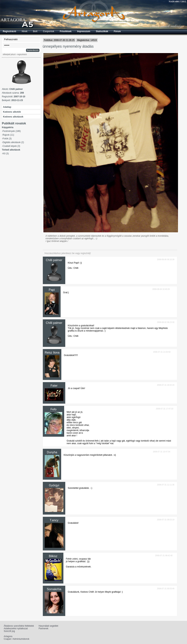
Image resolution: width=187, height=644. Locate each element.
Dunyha (52, 452)
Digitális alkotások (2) (13, 142)
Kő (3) (6, 154)
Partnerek (43, 628)
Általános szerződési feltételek (19, 626)
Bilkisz (53, 556)
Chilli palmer (54, 260)
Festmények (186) (12, 131)
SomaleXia (54, 589)
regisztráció (22, 54)
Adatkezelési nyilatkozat (16, 628)
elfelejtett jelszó (9, 54)
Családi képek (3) (11, 146)
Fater (54, 386)
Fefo (53, 409)
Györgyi (54, 485)
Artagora (8, 636)
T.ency (54, 520)
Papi (52, 290)
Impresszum (84, 31)
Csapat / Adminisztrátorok (17, 639)
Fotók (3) (7, 139)
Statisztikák (102, 31)
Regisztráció (9, 31)
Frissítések (66, 31)
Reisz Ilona (52, 353)
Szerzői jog (9, 631)
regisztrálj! (86, 253)
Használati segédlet (48, 626)
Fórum (117, 31)
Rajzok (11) (8, 135)
